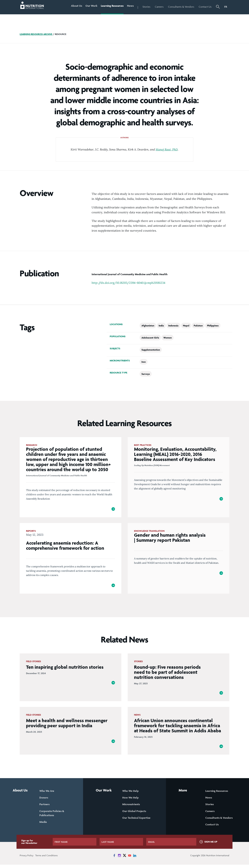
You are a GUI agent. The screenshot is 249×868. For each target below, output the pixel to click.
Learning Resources (111, 7)
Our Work (89, 7)
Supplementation (151, 350)
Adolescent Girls (150, 338)
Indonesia (173, 326)
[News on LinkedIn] (135, 859)
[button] (218, 7)
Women (168, 338)
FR (226, 7)
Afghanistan (148, 326)
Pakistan (198, 326)
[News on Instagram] (119, 859)
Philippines (213, 326)
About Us (73, 7)
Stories (146, 7)
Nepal (186, 326)
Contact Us (205, 7)
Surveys (146, 374)
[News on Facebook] (114, 859)
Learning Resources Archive (37, 34)
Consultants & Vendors (181, 7)
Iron (144, 362)
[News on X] (124, 859)
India (161, 326)
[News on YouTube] (130, 859)
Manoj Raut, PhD (167, 149)
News (130, 7)
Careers (159, 7)
